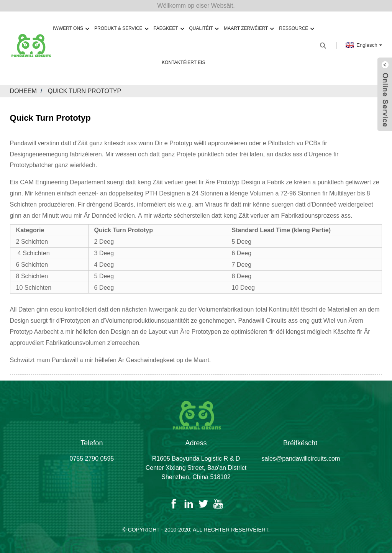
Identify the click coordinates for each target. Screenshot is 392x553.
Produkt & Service (121, 29)
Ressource (296, 29)
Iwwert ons (71, 29)
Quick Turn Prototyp (84, 91)
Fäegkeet (168, 29)
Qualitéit (204, 29)
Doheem (23, 91)
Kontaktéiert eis (183, 62)
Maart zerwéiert (249, 29)
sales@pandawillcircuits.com (301, 459)
